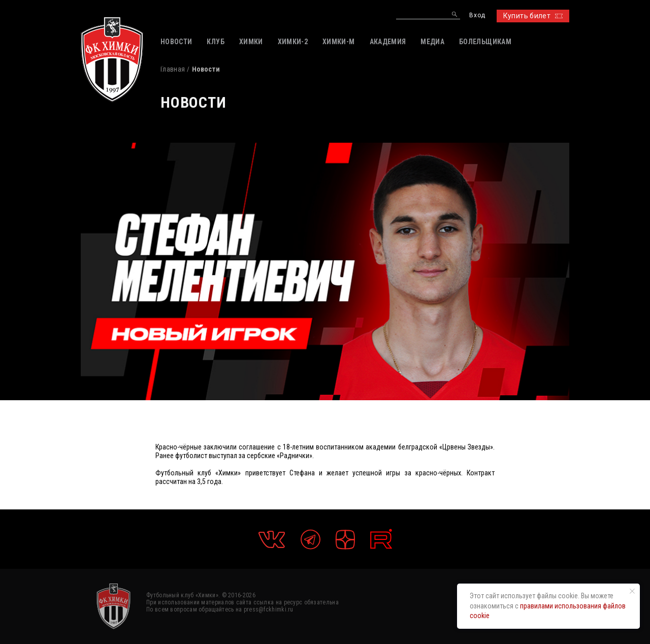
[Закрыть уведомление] (632, 591)
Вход (477, 15)
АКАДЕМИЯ (388, 42)
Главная (173, 69)
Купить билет (533, 16)
